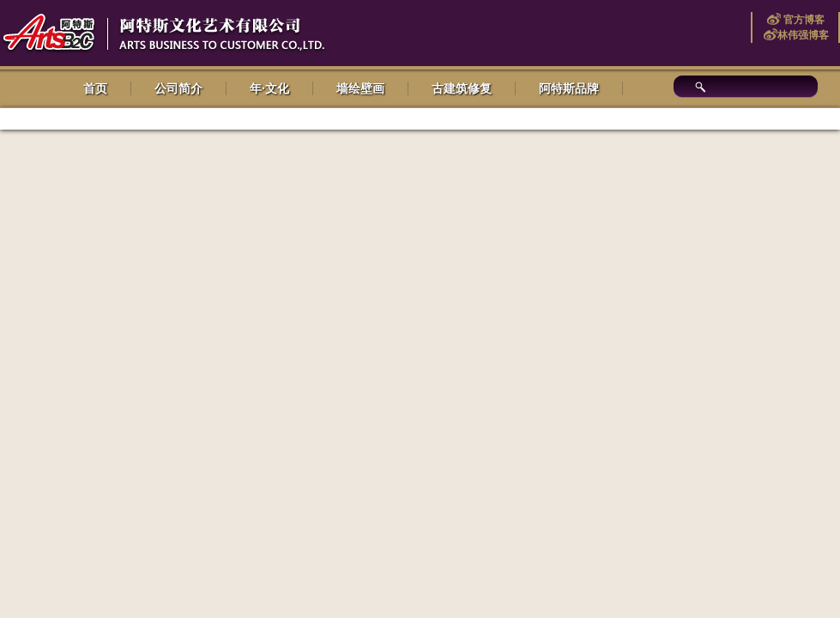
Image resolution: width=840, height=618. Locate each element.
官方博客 (803, 20)
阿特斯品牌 (569, 88)
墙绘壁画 (360, 88)
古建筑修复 (462, 88)
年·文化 (269, 88)
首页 (95, 88)
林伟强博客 (803, 35)
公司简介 (178, 88)
